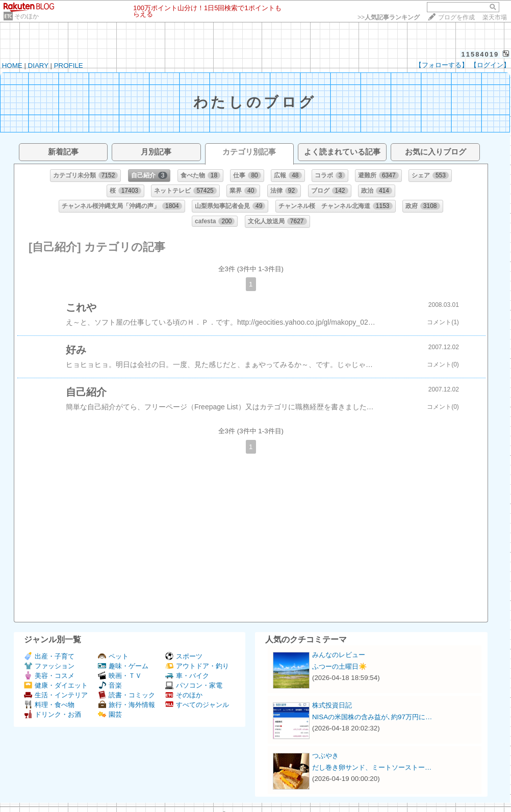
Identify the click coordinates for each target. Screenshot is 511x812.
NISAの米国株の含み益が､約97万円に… (372, 717)
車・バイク (187, 676)
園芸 (110, 714)
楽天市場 (495, 17)
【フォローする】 (442, 65)
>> (389, 17)
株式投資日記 (332, 705)
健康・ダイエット (56, 685)
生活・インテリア (56, 695)
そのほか (27, 16)
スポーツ (184, 656)
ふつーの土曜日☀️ (340, 666)
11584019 (480, 54)
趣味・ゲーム (123, 666)
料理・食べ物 (49, 705)
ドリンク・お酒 (53, 714)
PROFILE (69, 66)
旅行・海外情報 (126, 705)
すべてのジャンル (197, 705)
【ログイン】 (490, 65)
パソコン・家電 (194, 685)
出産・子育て (49, 656)
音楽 (110, 685)
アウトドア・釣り (197, 666)
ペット (113, 656)
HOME (12, 66)
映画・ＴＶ (120, 676)
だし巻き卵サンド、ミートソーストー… (372, 767)
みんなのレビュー (339, 655)
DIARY (38, 66)
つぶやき (325, 756)
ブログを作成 (456, 17)
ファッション (49, 666)
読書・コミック (126, 695)
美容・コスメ (49, 676)
